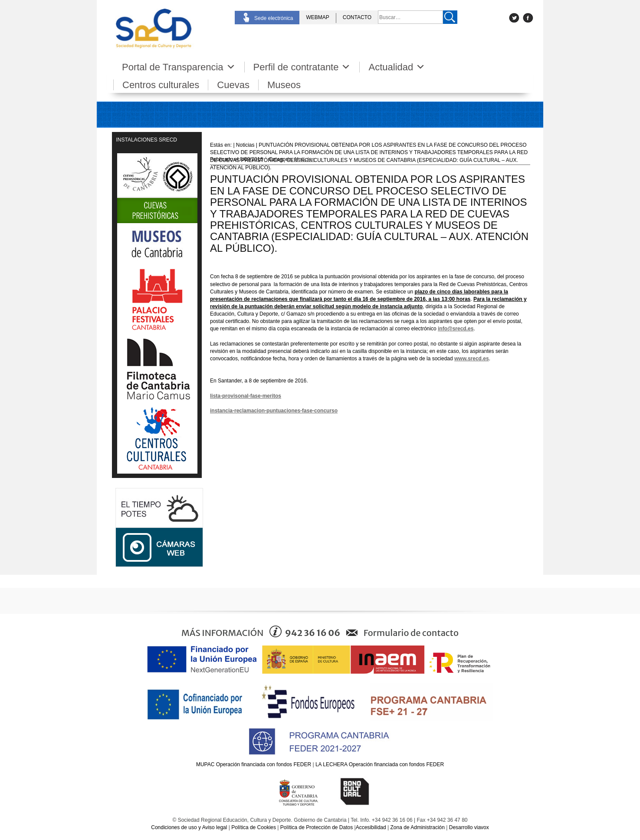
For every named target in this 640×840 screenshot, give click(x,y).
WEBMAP (317, 17)
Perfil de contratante (302, 67)
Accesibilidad (371, 827)
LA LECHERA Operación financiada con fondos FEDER (380, 764)
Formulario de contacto (411, 633)
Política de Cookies (254, 827)
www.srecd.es (472, 359)
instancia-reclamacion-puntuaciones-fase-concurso (274, 411)
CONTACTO (357, 17)
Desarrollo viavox (469, 827)
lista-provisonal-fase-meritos (246, 396)
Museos (284, 85)
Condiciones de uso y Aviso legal (189, 827)
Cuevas (233, 85)
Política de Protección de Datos (317, 827)
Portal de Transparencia (179, 67)
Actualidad (397, 67)
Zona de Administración (418, 827)
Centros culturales (161, 85)
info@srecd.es (456, 329)
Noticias (305, 159)
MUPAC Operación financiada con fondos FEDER (254, 764)
